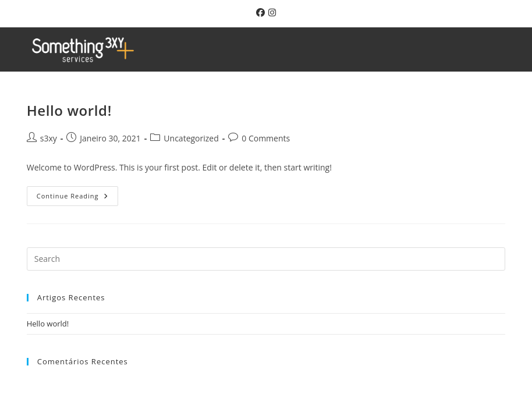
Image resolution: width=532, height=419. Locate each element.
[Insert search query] (266, 259)
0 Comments (266, 138)
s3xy (49, 138)
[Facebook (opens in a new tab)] (259, 12)
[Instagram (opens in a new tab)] (270, 12)
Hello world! (69, 110)
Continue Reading (77, 193)
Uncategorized (191, 138)
